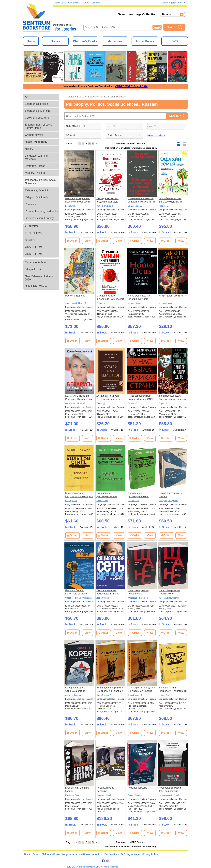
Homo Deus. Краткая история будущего (140, 297)
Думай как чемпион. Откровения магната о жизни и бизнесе (109, 397)
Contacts (96, 3)
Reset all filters (156, 135)
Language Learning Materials (36, 157)
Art (27, 97)
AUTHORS (31, 226)
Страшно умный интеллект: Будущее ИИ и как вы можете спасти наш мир (110, 297)
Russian (167, 15)
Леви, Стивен (103, 598)
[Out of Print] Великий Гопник (77, 789)
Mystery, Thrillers (35, 173)
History (29, 149)
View (88, 241)
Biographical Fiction (36, 104)
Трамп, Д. (101, 403)
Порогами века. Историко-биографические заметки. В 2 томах (107, 789)
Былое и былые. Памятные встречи (76, 592)
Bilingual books (34, 269)
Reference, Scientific (37, 190)
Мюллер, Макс (166, 303)
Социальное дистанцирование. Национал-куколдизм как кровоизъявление (109, 495)
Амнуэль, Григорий (74, 695)
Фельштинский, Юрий (75, 403)
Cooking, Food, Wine (37, 118)
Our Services (73, 3)
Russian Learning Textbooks (41, 211)
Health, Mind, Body (36, 142)
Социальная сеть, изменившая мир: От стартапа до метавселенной (108, 592)
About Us (59, 3)
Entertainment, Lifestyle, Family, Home (39, 126)
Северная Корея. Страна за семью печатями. (75, 689)
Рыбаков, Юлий (104, 795)
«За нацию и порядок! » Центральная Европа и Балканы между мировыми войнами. (110, 689)
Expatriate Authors (36, 262)
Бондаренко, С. (135, 206)
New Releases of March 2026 (39, 278)
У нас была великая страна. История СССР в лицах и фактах (141, 397)
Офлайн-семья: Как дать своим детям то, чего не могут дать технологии (171, 200)
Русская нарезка (137, 788)
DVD (175, 41)
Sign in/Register (168, 3)
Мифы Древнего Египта (172, 296)
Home (31, 41)
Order (73, 241)
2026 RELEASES (35, 254)
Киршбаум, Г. (71, 206)
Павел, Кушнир (135, 795)
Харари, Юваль (135, 303)
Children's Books (85, 41)
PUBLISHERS (33, 233)
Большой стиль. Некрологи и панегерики (173, 689)
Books (55, 41)
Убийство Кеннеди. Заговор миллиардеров (172, 397)
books (80, 97)
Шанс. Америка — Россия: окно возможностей (138, 592)
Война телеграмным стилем (171, 495)
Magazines (115, 41)
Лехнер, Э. (164, 206)
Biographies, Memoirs (38, 111)
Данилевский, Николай (76, 303)
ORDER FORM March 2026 (131, 86)
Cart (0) (182, 3)
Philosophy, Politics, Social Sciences (41, 182)
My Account (134, 854)
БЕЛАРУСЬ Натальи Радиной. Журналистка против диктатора (79, 397)
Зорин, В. (163, 403)
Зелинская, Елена (105, 206)
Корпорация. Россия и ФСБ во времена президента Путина (172, 789)
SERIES (30, 240)
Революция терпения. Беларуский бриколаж (78, 200)
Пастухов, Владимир (168, 501)
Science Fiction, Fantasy (39, 218)
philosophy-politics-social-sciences (106, 97)
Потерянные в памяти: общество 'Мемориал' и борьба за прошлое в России (141, 200)
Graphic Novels (34, 135)
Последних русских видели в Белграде (107, 200)
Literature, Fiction (35, 166)
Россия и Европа (75, 296)
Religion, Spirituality (37, 197)
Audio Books (145, 41)
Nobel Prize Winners (37, 286)
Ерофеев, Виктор (73, 795)
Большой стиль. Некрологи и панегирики (79, 495)
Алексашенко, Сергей (138, 598)
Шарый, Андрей (104, 695)
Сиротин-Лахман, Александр (78, 598)
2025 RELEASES (35, 247)
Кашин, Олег (71, 501)
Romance (30, 204)
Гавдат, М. (101, 303)
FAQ (86, 3)
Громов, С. (133, 403)
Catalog (70, 97)
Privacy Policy (150, 854)
